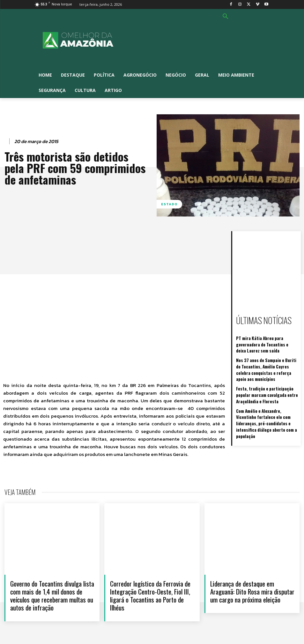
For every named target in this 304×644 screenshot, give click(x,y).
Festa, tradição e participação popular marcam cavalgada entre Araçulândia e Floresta (267, 382)
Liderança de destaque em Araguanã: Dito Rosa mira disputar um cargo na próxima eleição (252, 591)
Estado (169, 204)
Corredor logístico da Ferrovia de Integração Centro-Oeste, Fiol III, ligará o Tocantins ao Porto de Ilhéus (150, 596)
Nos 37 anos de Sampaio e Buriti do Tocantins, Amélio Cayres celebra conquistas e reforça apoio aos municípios (265, 359)
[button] (226, 17)
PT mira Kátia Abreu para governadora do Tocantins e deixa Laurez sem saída (267, 339)
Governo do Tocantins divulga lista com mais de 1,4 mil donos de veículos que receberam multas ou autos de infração (52, 596)
